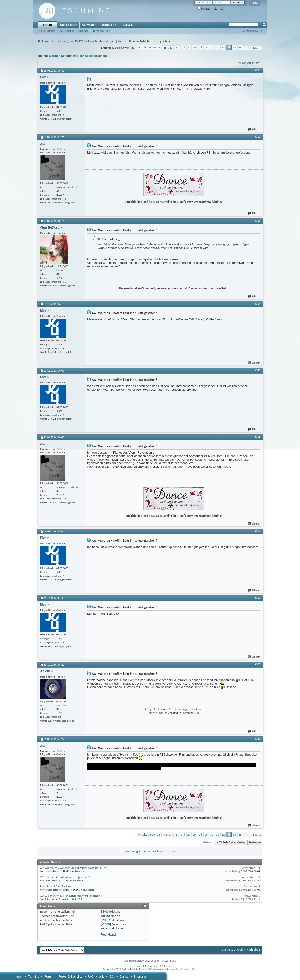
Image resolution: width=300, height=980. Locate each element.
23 (189, 47)
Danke (124, 976)
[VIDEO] (106, 924)
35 (240, 47)
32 (223, 47)
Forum (47, 25)
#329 (258, 664)
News (19, 976)
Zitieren (254, 129)
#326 (258, 437)
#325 (258, 370)
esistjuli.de (109, 25)
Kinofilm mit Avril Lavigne (56, 886)
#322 (258, 137)
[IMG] (105, 920)
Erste (168, 48)
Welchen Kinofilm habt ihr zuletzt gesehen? (78, 56)
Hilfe (255, 3)
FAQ (91, 976)
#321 (258, 70)
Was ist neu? (68, 25)
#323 (258, 221)
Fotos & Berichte (71, 976)
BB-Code (106, 912)
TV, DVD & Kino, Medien (90, 41)
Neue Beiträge (47, 31)
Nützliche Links (102, 31)
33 (229, 47)
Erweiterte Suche (253, 31)
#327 (258, 531)
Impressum (142, 976)
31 (217, 47)
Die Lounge (62, 41)
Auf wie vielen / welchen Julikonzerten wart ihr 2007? (73, 868)
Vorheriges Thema (139, 851)
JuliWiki (128, 25)
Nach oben (255, 842)
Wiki (101, 976)
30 (212, 47)
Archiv (241, 949)
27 (195, 47)
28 (200, 47)
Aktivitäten (89, 25)
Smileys (106, 916)
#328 (258, 598)
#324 (258, 304)
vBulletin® (144, 966)
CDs (112, 976)
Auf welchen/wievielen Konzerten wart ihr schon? (71, 896)
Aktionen (83, 31)
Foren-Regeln (109, 934)
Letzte (256, 48)
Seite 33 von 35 (151, 47)
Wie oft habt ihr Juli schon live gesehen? (65, 877)
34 (234, 47)
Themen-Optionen (247, 63)
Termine (34, 976)
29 (206, 47)
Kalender (70, 31)
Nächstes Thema (163, 851)
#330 (258, 739)
